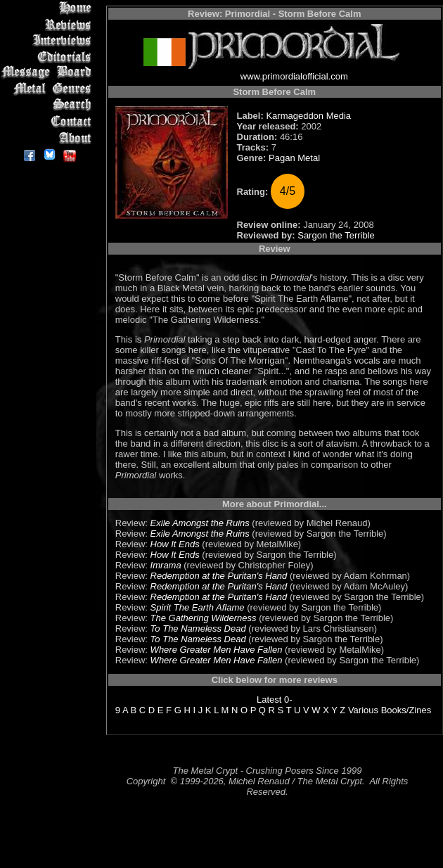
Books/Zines (406, 710)
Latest (269, 700)
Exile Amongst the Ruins (200, 523)
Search (49, 105)
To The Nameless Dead (198, 628)
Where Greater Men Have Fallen (217, 650)
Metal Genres (49, 89)
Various (363, 710)
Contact (49, 121)
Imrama (166, 565)
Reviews (49, 24)
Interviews (49, 40)
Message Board (49, 73)
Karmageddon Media (308, 116)
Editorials (49, 57)
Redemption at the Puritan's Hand (219, 576)
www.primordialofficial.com (294, 76)
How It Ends (175, 544)
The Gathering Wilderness (204, 618)
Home (49, 8)
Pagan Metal (294, 158)
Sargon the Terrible (336, 235)
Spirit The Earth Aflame (198, 607)
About (49, 138)
